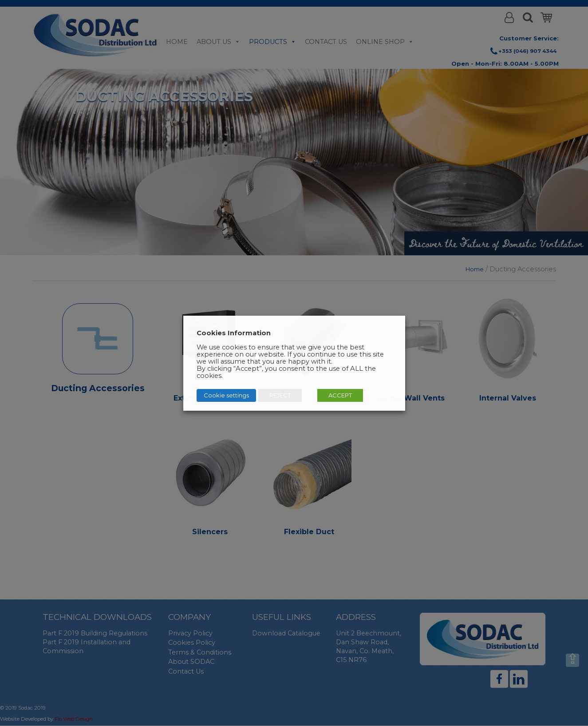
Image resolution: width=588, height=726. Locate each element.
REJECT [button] (280, 395)
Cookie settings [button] (226, 395)
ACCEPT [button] (340, 395)
